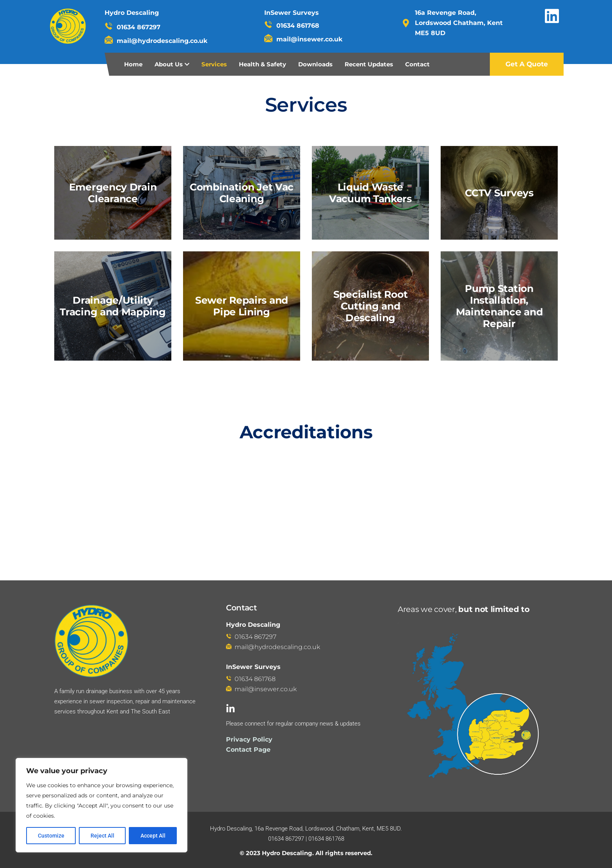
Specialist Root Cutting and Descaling (371, 306)
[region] (101, 805)
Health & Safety (262, 64)
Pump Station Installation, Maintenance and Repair (499, 306)
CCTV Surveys (499, 193)
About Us (169, 64)
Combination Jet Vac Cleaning (242, 193)
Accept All (153, 836)
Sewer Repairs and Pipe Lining (242, 306)
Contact (417, 64)
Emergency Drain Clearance (113, 193)
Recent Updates (369, 64)
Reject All (102, 836)
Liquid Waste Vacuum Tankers (370, 193)
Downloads (315, 64)
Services (214, 64)
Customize (51, 836)
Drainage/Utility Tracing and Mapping (113, 306)
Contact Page (248, 750)
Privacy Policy (249, 739)
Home (133, 64)
